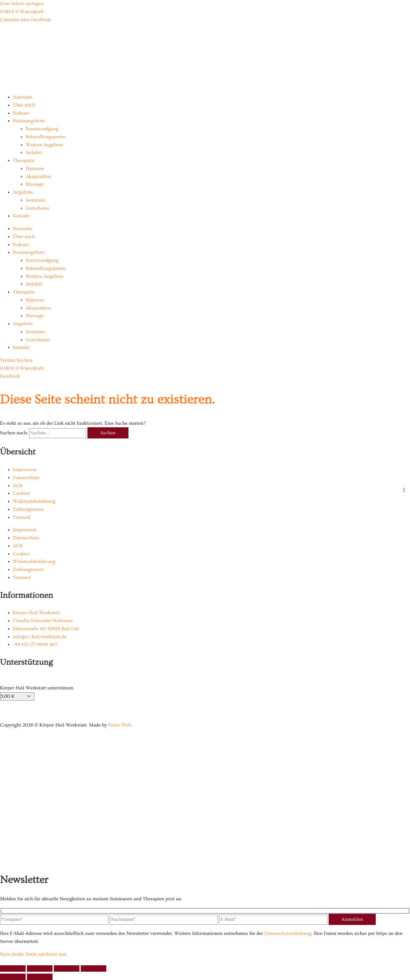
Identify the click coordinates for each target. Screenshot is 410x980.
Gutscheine (37, 208)
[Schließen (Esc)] (94, 968)
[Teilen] (67, 968)
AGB (18, 486)
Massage (35, 184)
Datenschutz (26, 478)
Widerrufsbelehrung (34, 501)
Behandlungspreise (46, 137)
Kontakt (21, 216)
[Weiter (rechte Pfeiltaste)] (40, 977)
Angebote (23, 192)
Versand (21, 517)
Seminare (35, 200)
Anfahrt (34, 153)
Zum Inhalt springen (22, 4)
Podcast (21, 113)
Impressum (25, 470)
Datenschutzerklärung (288, 933)
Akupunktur (38, 177)
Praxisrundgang (42, 129)
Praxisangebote (29, 121)
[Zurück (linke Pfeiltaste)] (13, 977)
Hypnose (35, 169)
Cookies (21, 493)
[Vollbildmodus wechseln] (40, 968)
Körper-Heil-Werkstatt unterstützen (37, 688)
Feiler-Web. (120, 725)
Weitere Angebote (45, 145)
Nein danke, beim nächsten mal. (34, 954)
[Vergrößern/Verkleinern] (13, 968)
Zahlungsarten (28, 509)
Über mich (24, 105)
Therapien (24, 161)
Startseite (23, 97)
